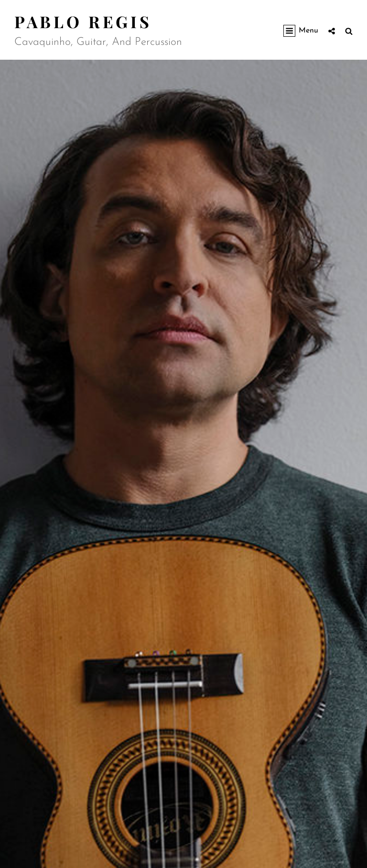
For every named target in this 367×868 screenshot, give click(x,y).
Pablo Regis (83, 21)
